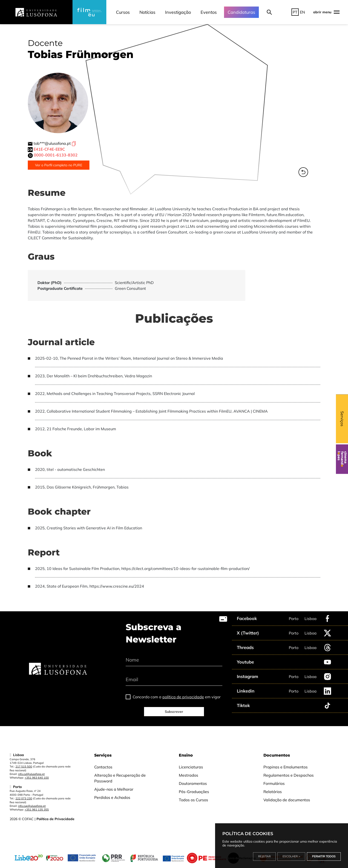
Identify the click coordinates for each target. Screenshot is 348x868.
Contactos (103, 767)
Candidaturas (241, 12)
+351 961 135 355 (37, 810)
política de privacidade (183, 697)
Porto (294, 619)
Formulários (274, 783)
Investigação (178, 12)
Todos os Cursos (193, 800)
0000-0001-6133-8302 (56, 155)
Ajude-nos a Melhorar (114, 789)
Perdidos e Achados (112, 797)
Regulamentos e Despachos (289, 775)
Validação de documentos (287, 800)
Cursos (123, 12)
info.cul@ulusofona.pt (31, 774)
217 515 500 (24, 766)
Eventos (209, 12)
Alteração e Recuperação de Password (120, 778)
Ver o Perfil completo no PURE (59, 165)
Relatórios (273, 792)
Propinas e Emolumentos (286, 767)
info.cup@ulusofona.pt (32, 806)
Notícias (147, 12)
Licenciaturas (191, 767)
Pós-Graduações (194, 792)
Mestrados (188, 775)
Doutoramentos (193, 783)
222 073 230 (24, 798)
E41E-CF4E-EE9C (49, 149)
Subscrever (174, 712)
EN (302, 12)
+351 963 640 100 (37, 778)
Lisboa (311, 619)
